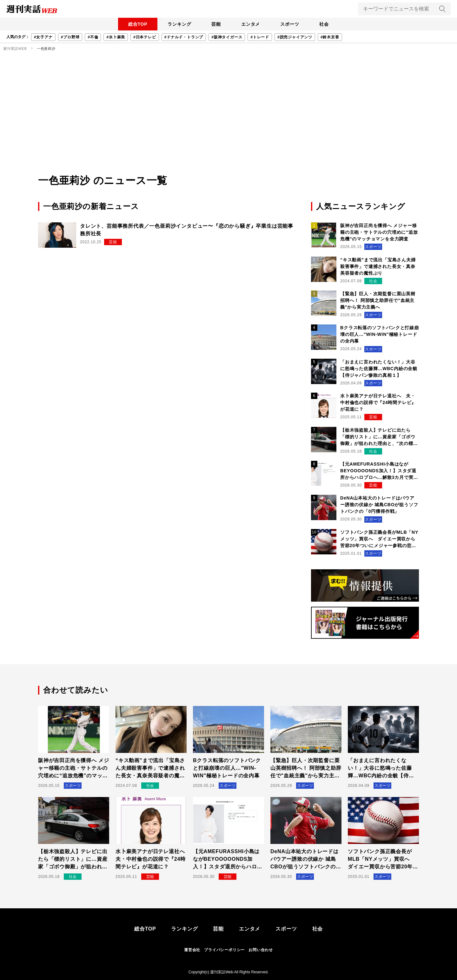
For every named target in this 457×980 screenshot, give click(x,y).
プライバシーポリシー (224, 950)
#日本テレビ (145, 37)
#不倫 (93, 37)
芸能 (216, 24)
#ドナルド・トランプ (184, 37)
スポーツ (290, 24)
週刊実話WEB (15, 49)
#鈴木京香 (330, 37)
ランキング (179, 24)
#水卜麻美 (116, 37)
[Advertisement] (228, 125)
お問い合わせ (261, 950)
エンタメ (251, 24)
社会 (324, 24)
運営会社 (192, 950)
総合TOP (138, 24)
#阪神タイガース (227, 37)
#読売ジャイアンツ (295, 37)
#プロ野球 (70, 37)
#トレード (260, 37)
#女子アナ (43, 37)
